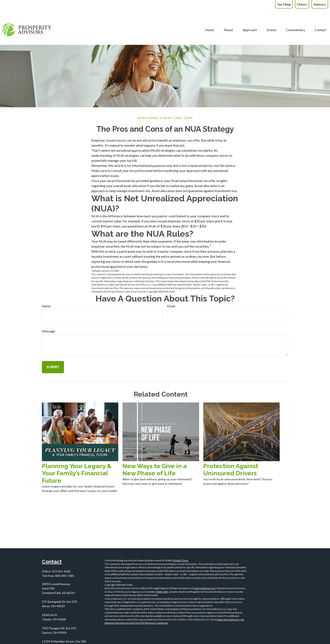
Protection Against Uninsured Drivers (231, 470)
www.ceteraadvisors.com (231, 619)
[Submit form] (53, 367)
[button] (170, 18)
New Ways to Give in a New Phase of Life (155, 470)
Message (49, 331)
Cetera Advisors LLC (205, 588)
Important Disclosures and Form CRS (124, 623)
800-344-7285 (65, 576)
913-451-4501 (61, 571)
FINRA (159, 592)
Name (46, 306)
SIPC (166, 592)
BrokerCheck (181, 560)
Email (171, 306)
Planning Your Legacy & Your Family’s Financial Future (77, 473)
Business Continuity (157, 623)
